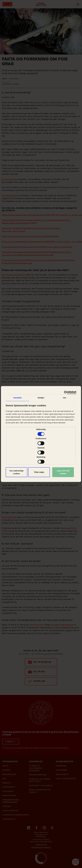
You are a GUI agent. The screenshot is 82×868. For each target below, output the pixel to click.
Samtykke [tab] (17, 398)
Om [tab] (65, 398)
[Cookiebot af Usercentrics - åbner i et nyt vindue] (66, 393)
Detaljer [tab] (41, 398)
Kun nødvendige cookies (17, 472)
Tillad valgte (39, 472)
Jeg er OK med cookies (63, 472)
